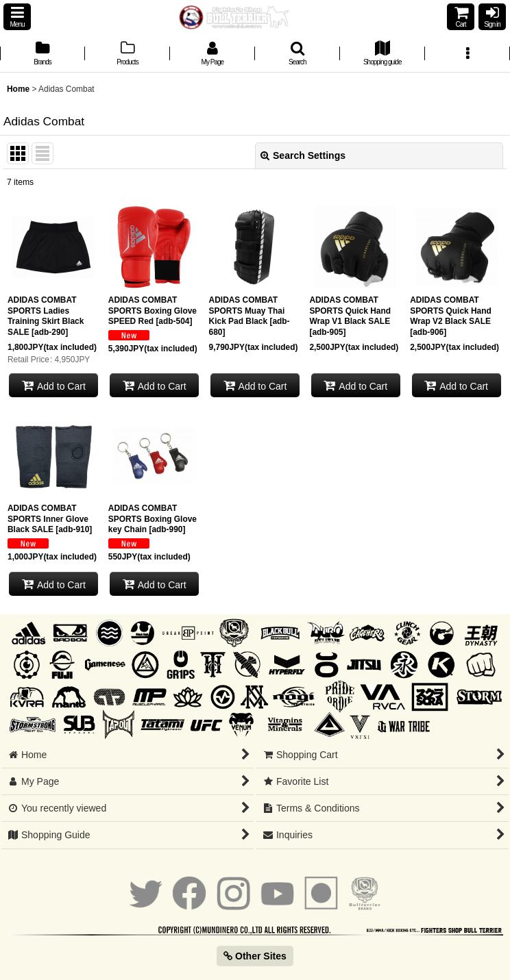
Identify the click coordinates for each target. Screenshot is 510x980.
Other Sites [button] (255, 956)
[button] (17, 17)
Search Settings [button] (303, 155)
